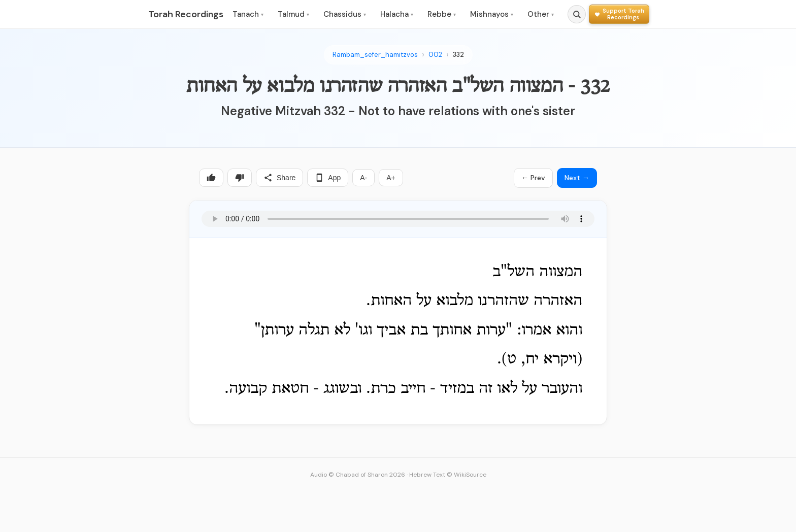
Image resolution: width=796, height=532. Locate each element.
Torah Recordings (186, 14)
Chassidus (345, 14)
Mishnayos (492, 14)
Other (541, 14)
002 (435, 55)
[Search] (577, 14)
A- (363, 178)
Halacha (397, 14)
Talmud (293, 14)
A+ (391, 178)
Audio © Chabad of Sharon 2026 (358, 475)
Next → (577, 178)
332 (458, 55)
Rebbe (442, 14)
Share (279, 178)
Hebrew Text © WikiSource (448, 475)
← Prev (533, 178)
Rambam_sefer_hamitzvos (375, 55)
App (328, 178)
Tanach (248, 14)
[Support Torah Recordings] (619, 14)
